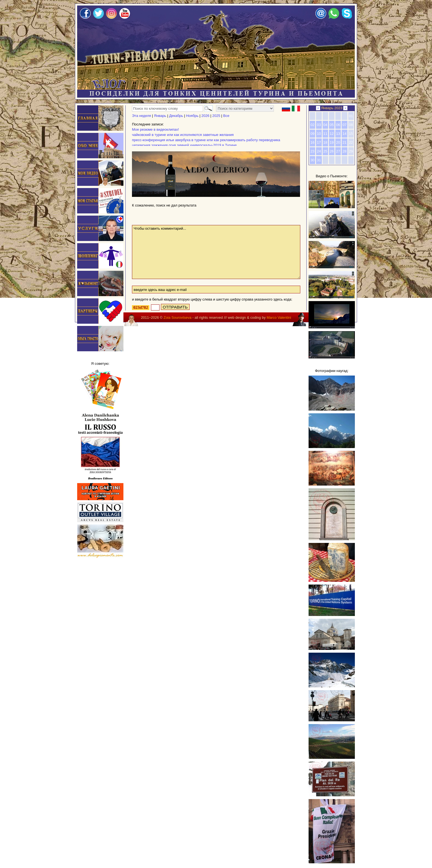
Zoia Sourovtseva (177, 318)
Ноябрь (192, 116)
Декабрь (176, 116)
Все (226, 116)
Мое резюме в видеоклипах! (155, 129)
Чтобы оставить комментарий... (216, 252)
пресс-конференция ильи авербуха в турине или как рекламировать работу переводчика (206, 140)
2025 (216, 116)
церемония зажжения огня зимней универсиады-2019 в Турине (184, 145)
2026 (205, 116)
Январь (160, 116)
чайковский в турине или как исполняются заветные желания (183, 135)
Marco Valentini (279, 318)
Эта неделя (141, 116)
